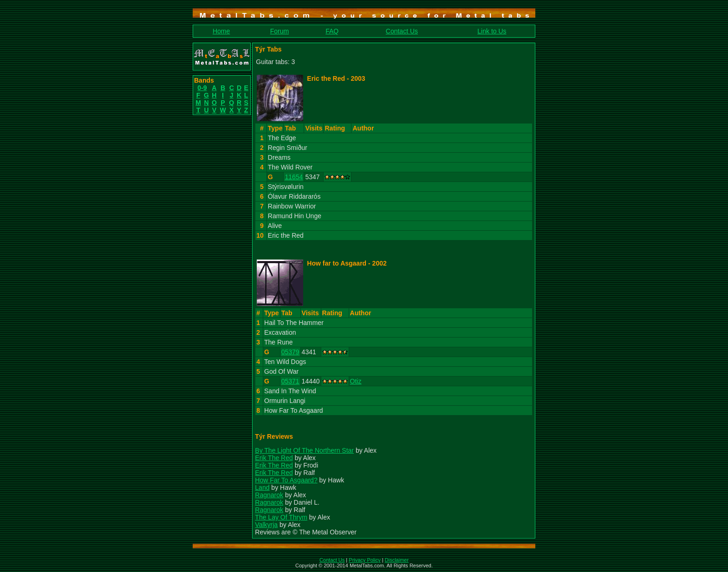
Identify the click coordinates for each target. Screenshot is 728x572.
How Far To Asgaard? (286, 480)
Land (262, 487)
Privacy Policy (364, 560)
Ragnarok (269, 495)
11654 (294, 177)
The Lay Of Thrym (281, 517)
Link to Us (492, 31)
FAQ (332, 31)
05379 (290, 352)
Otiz (356, 381)
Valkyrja (266, 525)
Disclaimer (397, 560)
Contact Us (402, 31)
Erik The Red (274, 458)
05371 (290, 381)
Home (221, 31)
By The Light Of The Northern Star (304, 450)
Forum (279, 31)
